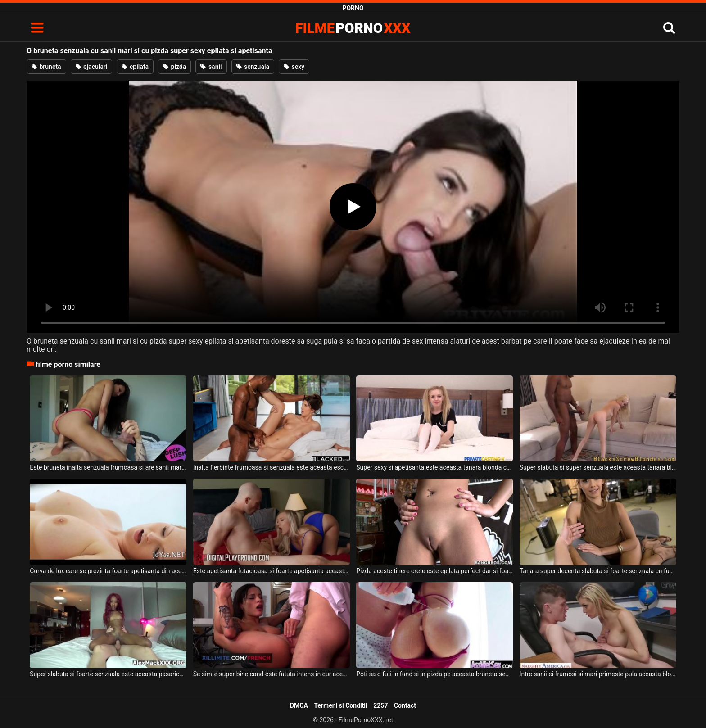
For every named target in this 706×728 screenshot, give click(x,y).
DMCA (299, 705)
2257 (380, 705)
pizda (174, 67)
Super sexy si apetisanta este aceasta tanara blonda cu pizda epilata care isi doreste (434, 467)
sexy (294, 67)
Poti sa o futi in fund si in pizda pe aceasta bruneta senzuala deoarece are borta (434, 674)
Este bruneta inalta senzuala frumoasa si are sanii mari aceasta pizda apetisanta (108, 467)
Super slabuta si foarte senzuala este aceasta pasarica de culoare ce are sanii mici (108, 674)
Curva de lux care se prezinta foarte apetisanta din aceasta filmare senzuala (108, 571)
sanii (211, 67)
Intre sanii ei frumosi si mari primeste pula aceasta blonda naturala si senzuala (598, 674)
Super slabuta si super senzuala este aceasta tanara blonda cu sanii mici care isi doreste (598, 467)
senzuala (253, 67)
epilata (135, 67)
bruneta (46, 67)
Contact (405, 705)
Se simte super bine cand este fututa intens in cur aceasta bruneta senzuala (272, 674)
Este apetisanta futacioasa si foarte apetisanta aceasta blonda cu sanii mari (272, 571)
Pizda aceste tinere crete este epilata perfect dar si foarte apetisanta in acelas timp (434, 571)
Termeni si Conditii (340, 705)
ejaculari (92, 67)
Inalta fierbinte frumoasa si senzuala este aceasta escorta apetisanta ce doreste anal (272, 467)
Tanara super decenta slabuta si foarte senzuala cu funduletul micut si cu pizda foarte (598, 571)
